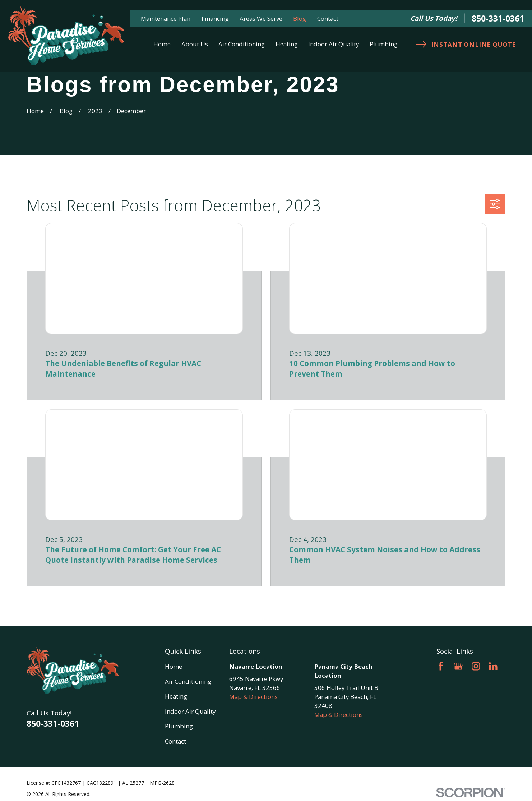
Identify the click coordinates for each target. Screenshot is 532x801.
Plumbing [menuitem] (384, 44)
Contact (328, 19)
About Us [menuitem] (195, 44)
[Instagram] (476, 666)
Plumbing (179, 726)
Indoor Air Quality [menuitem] (334, 44)
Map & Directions (253, 697)
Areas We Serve (261, 19)
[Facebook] (441, 666)
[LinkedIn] (493, 666)
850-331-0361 (498, 19)
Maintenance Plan (166, 19)
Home (174, 666)
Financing (215, 19)
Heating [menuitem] (287, 44)
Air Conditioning (188, 682)
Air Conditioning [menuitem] (242, 44)
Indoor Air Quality (190, 711)
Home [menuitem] (162, 44)
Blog (300, 19)
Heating (176, 696)
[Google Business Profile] (458, 666)
